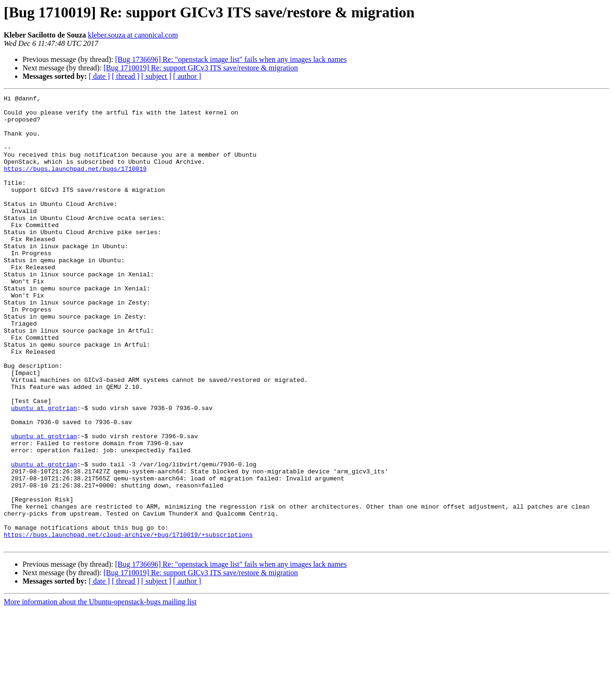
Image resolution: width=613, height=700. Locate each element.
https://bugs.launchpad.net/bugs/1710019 (75, 184)
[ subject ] (156, 76)
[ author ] (187, 76)
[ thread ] (126, 76)
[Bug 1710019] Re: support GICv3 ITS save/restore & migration (200, 68)
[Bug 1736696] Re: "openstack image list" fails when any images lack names (231, 59)
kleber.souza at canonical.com (133, 35)
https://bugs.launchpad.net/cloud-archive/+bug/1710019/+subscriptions (128, 623)
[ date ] (99, 76)
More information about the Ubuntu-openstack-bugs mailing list (100, 692)
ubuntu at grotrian (44, 471)
